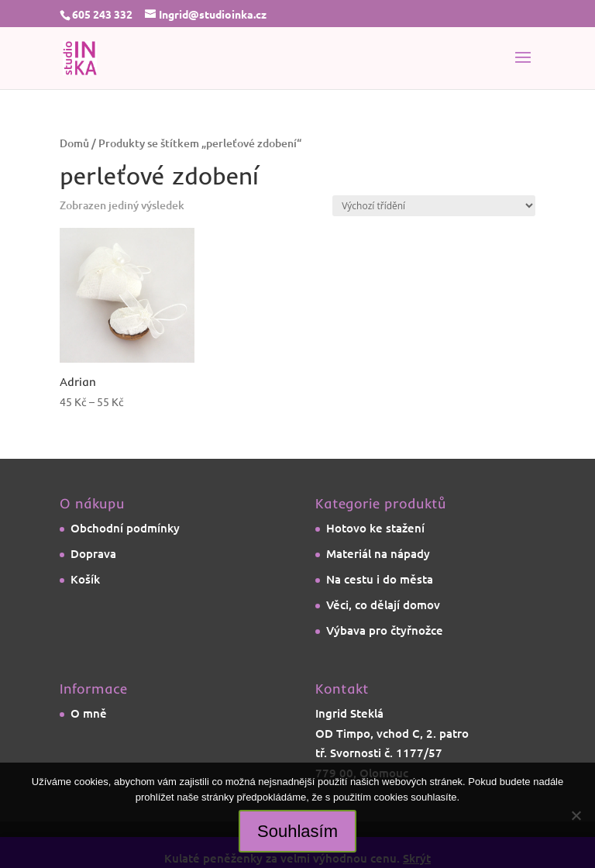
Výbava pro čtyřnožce (385, 630)
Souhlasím (297, 831)
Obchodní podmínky (125, 528)
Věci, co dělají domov (383, 604)
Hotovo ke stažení (375, 528)
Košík (85, 579)
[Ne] (576, 815)
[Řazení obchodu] (434, 206)
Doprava (93, 553)
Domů (74, 143)
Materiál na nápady (378, 553)
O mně (89, 713)
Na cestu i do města (380, 579)
